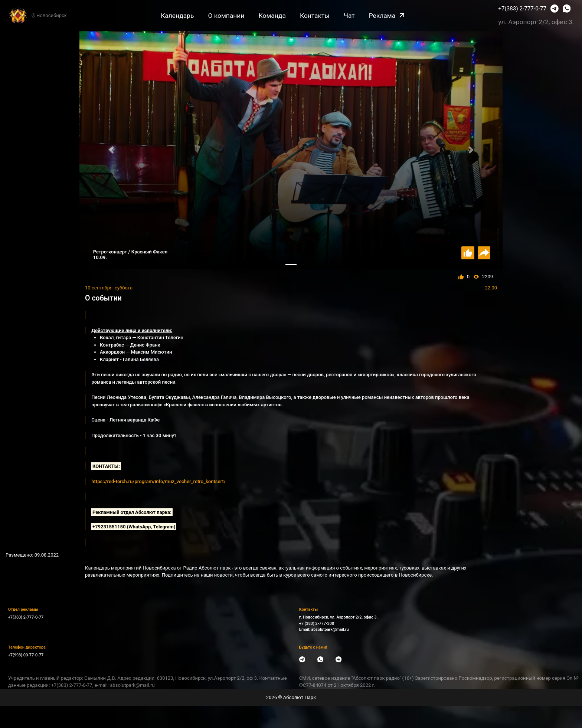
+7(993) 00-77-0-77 (26, 655)
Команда (272, 16)
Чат (349, 16)
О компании (226, 16)
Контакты (315, 16)
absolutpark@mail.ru (330, 629)
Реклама (387, 16)
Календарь (177, 16)
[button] (111, 150)
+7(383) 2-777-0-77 (522, 9)
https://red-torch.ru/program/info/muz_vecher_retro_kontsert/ (158, 481)
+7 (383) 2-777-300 (317, 624)
